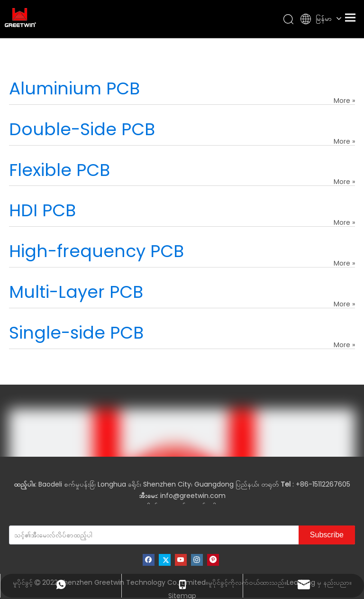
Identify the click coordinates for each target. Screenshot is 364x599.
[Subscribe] (327, 535)
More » (344, 101)
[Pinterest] (213, 560)
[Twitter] (165, 560)
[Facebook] (149, 560)
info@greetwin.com (193, 496)
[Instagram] (197, 560)
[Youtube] (181, 560)
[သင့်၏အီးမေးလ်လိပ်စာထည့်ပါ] (74, 535)
